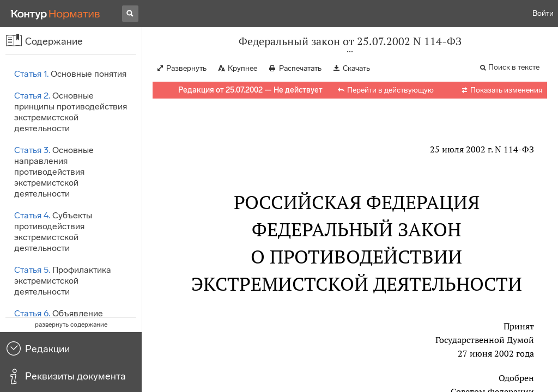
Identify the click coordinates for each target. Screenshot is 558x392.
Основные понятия (70, 74)
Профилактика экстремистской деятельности (63, 281)
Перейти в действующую (390, 90)
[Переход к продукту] (56, 14)
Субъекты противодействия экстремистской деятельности (53, 232)
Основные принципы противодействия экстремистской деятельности (71, 112)
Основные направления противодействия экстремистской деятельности (54, 172)
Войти (543, 13)
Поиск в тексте (514, 67)
